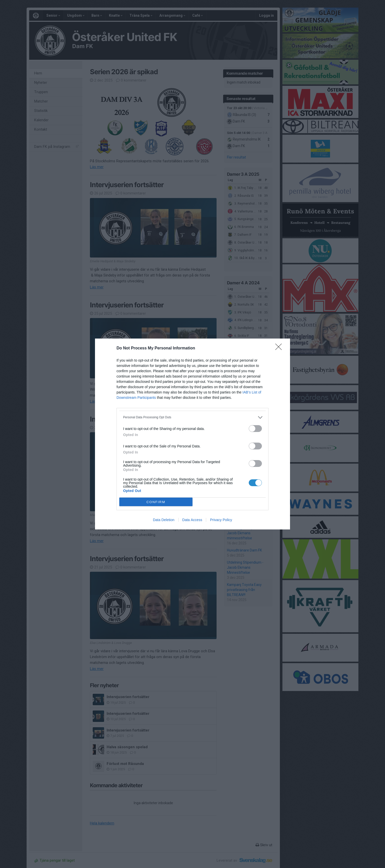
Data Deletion (164, 520)
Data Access (192, 520)
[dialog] (192, 434)
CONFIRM (156, 502)
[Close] (280, 348)
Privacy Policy (221, 520)
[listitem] (192, 417)
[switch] (255, 429)
